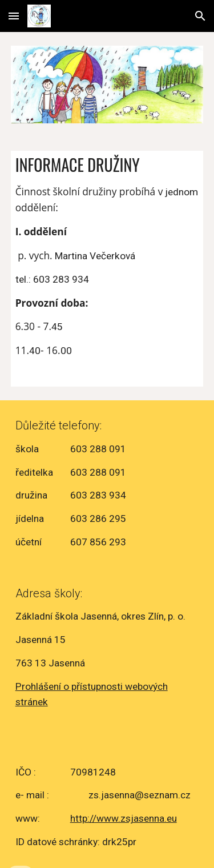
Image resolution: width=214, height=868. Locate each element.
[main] (107, 269)
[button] (14, 16)
